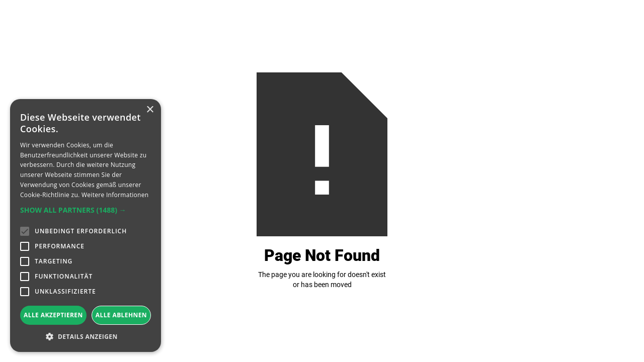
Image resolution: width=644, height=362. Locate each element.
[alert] (86, 225)
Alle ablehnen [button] (121, 315)
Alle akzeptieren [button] (53, 315)
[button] (86, 210)
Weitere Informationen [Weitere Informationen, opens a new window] (115, 195)
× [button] (150, 110)
